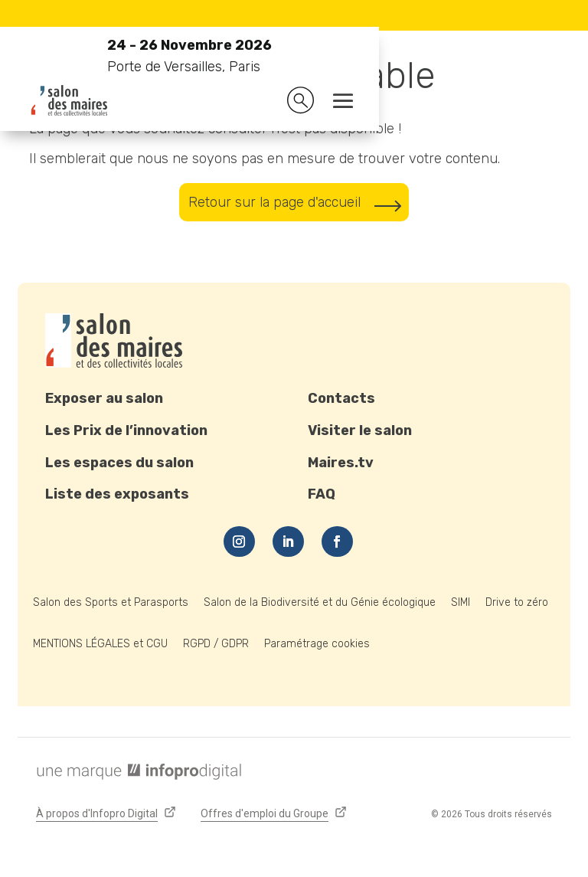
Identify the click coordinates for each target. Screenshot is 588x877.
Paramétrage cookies (317, 644)
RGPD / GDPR (216, 644)
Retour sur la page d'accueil (274, 202)
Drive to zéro (517, 602)
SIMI (461, 602)
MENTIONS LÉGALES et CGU (100, 644)
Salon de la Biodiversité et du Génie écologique (320, 602)
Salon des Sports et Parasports (111, 602)
